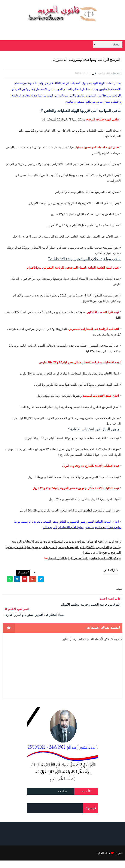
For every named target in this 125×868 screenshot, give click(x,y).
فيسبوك (23, 580)
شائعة (63, 799)
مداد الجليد (103, 860)
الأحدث (86, 799)
